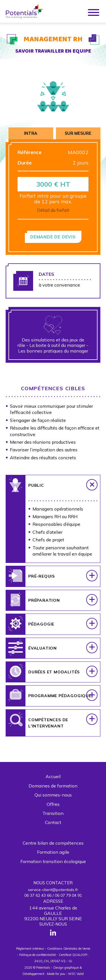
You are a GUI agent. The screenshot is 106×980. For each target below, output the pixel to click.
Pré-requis (42, 580)
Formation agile (53, 852)
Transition (53, 813)
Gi (70, 961)
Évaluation (43, 652)
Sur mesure (78, 133)
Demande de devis (53, 237)
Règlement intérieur (30, 949)
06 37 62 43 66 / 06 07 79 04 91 (53, 895)
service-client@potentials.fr (53, 890)
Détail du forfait (53, 210)
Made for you (56, 974)
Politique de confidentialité (37, 955)
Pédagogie (41, 628)
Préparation (44, 604)
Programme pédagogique (60, 699)
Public (36, 489)
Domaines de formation (53, 786)
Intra (31, 133)
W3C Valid (76, 974)
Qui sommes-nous (53, 795)
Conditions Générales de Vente (69, 949)
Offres (53, 804)
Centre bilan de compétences (53, 843)
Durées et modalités (54, 676)
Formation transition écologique (53, 861)
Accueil (53, 776)
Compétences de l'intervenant (48, 726)
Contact (53, 822)
